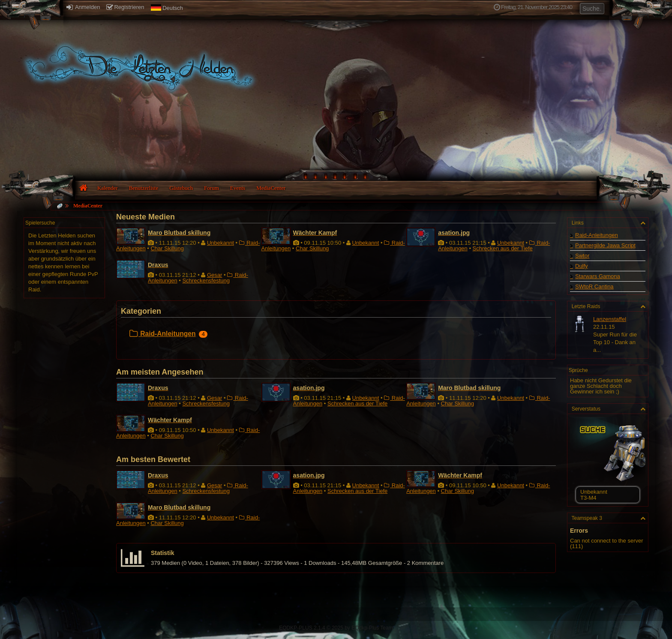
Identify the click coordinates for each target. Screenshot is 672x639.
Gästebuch (181, 188)
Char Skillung (167, 248)
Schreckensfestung (206, 280)
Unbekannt (220, 243)
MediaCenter (271, 188)
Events (238, 188)
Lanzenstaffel (610, 319)
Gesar (214, 275)
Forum (211, 188)
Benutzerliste (144, 188)
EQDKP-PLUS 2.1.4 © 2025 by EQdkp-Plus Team (336, 628)
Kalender (108, 188)
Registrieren (125, 7)
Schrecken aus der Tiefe (503, 248)
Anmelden (83, 7)
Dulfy (582, 266)
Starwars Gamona (598, 276)
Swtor (582, 256)
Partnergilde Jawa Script (605, 245)
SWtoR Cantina (594, 286)
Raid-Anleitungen (162, 334)
